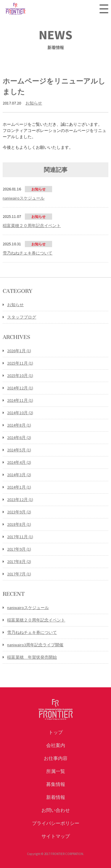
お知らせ (34, 103)
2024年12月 (20, 388)
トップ (56, 732)
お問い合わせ (56, 810)
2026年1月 (19, 351)
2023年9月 (19, 512)
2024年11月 (20, 400)
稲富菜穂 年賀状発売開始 (32, 657)
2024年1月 (19, 487)
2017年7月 (19, 574)
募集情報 (56, 784)
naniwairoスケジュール (28, 608)
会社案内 (56, 745)
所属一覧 (56, 771)
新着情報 (56, 797)
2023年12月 (20, 500)
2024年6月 (19, 438)
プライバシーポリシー (56, 823)
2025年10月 (20, 376)
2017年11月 (20, 537)
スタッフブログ (22, 317)
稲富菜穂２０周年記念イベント (36, 620)
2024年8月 (19, 425)
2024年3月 (19, 475)
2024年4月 (19, 462)
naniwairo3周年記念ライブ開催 (35, 645)
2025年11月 (20, 363)
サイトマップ (56, 836)
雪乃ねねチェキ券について (32, 632)
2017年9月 (19, 549)
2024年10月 (20, 413)
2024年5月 (19, 450)
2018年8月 (19, 524)
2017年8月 (19, 562)
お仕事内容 (56, 758)
